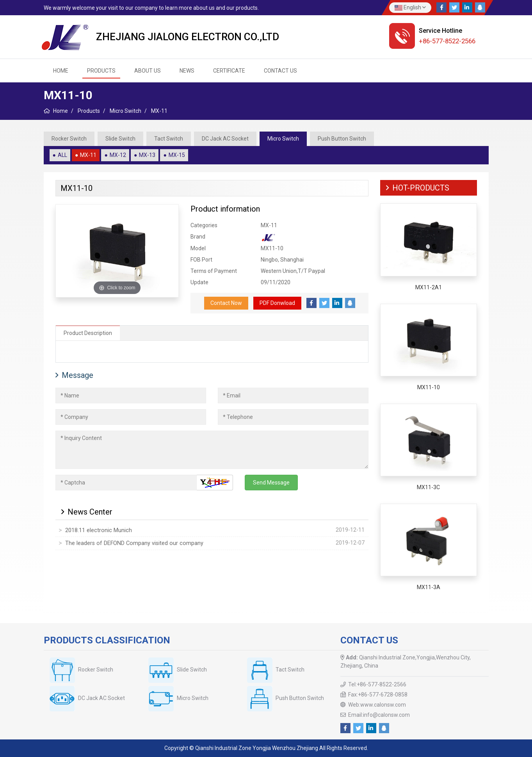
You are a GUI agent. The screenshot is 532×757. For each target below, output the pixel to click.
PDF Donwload (277, 303)
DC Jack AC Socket (225, 139)
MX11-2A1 (429, 287)
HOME (61, 71)
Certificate (229, 71)
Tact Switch (169, 139)
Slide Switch (120, 139)
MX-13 (147, 155)
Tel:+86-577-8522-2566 (377, 684)
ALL (62, 155)
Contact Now (226, 303)
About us (148, 71)
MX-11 (88, 155)
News (187, 71)
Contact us (280, 71)
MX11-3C (428, 487)
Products (101, 71)
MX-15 (177, 155)
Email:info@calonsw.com (379, 715)
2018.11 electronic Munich (99, 530)
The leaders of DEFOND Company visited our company (134, 543)
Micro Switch (283, 139)
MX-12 (118, 155)
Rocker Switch (69, 139)
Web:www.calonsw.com (377, 705)
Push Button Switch (342, 139)
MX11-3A (429, 587)
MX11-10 (429, 387)
